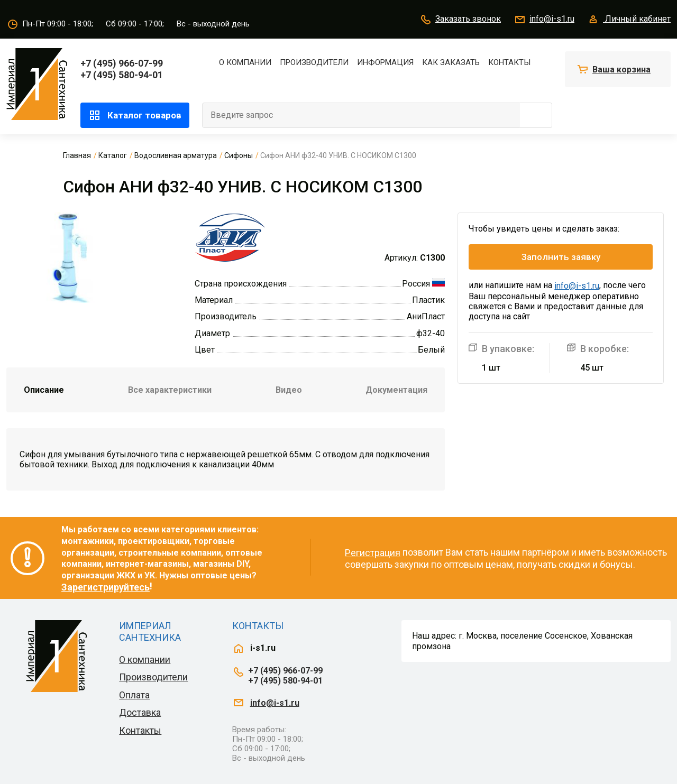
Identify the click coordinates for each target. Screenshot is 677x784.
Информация (385, 62)
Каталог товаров (135, 115)
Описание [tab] (44, 390)
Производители (314, 62)
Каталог (113, 155)
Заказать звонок (460, 20)
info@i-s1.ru (544, 20)
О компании (245, 62)
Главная (77, 155)
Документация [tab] (396, 390)
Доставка (140, 712)
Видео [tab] (289, 390)
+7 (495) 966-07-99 (122, 63)
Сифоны (239, 155)
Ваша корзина (621, 70)
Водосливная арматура (176, 155)
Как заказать (451, 62)
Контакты (509, 62)
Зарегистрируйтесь (106, 587)
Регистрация (373, 553)
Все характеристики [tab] (170, 390)
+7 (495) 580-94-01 (122, 75)
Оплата (134, 695)
